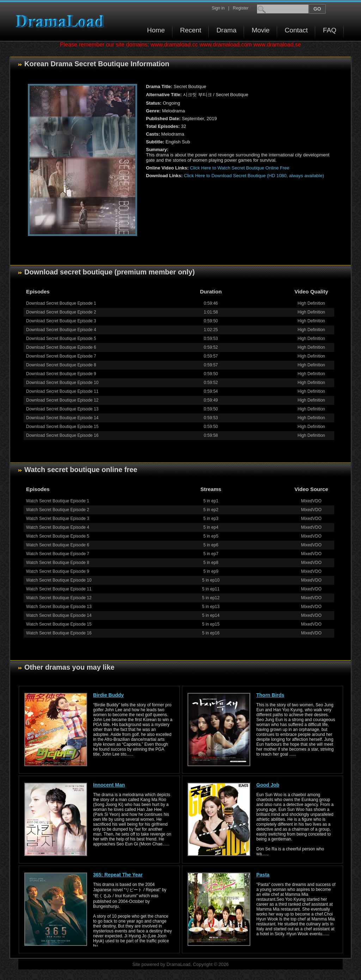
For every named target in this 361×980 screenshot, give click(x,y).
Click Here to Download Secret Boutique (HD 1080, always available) (254, 176)
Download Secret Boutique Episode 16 (62, 435)
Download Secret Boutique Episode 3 (61, 321)
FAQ (330, 30)
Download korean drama (62, 21)
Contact (296, 30)
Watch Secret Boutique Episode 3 (58, 519)
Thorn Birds (270, 695)
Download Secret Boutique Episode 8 (61, 365)
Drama (227, 30)
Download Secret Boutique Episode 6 (61, 347)
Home (156, 30)
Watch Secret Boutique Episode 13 (59, 607)
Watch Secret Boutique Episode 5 (58, 536)
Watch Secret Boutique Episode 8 (58, 563)
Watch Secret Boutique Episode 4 (58, 527)
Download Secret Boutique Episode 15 (62, 427)
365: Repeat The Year (118, 875)
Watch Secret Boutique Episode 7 (58, 554)
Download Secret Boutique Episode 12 (62, 400)
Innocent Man (109, 785)
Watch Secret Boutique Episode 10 (59, 580)
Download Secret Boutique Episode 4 (61, 330)
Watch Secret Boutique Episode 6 (58, 545)
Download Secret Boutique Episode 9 (61, 374)
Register (241, 8)
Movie (261, 30)
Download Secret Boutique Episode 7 (61, 356)
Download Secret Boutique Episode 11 (62, 391)
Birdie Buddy (108, 695)
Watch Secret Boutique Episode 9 (58, 571)
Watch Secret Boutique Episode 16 (59, 633)
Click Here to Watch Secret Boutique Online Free (240, 168)
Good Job (268, 785)
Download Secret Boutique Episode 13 (62, 409)
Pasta (263, 875)
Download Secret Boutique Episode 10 (62, 383)
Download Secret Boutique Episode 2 (61, 312)
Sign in (218, 8)
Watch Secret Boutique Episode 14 (59, 615)
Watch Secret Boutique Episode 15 (59, 624)
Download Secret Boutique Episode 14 (62, 418)
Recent (191, 30)
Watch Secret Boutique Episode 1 (58, 501)
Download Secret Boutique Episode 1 (61, 303)
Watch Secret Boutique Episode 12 (59, 598)
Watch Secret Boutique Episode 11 (59, 589)
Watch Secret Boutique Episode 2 (58, 510)
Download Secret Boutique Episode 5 (61, 339)
